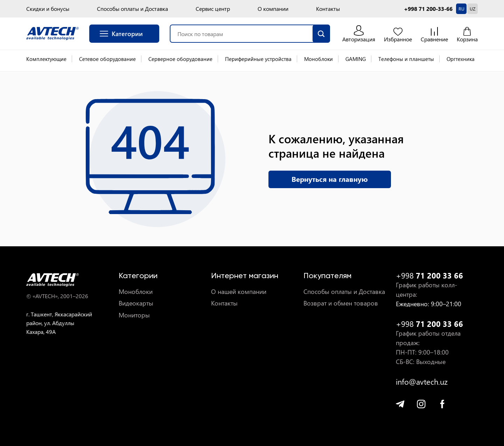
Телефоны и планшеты (406, 59)
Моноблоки (318, 59)
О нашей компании (239, 292)
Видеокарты (136, 303)
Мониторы (134, 315)
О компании (273, 9)
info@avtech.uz (422, 382)
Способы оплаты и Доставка (132, 9)
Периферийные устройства (258, 59)
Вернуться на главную (330, 179)
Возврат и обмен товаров (341, 303)
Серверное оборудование (180, 59)
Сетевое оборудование (107, 59)
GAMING (356, 59)
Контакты (328, 9)
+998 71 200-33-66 (428, 9)
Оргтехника (461, 59)
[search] (321, 34)
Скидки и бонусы (48, 9)
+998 (429, 276)
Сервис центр (213, 9)
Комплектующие (46, 59)
